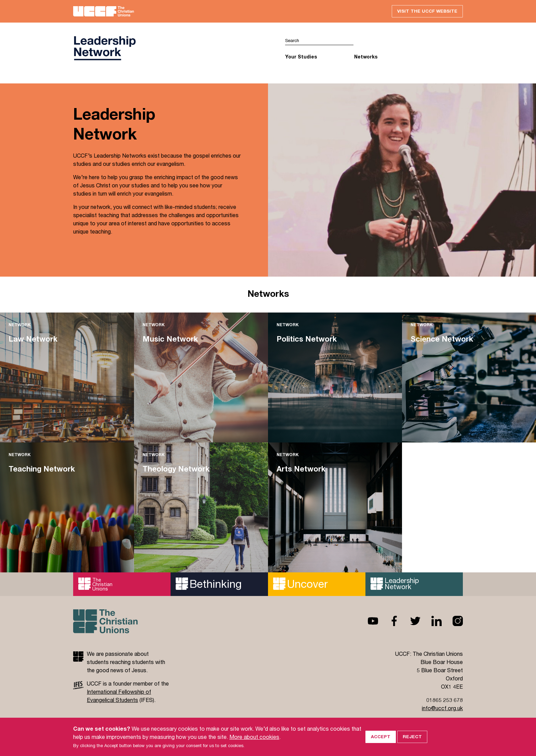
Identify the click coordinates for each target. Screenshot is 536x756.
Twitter (410, 621)
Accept (381, 744)
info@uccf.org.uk (442, 708)
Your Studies (301, 57)
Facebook (389, 621)
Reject (412, 744)
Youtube (367, 621)
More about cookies (254, 744)
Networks (366, 57)
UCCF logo (105, 48)
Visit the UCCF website (427, 11)
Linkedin (431, 621)
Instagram (452, 621)
